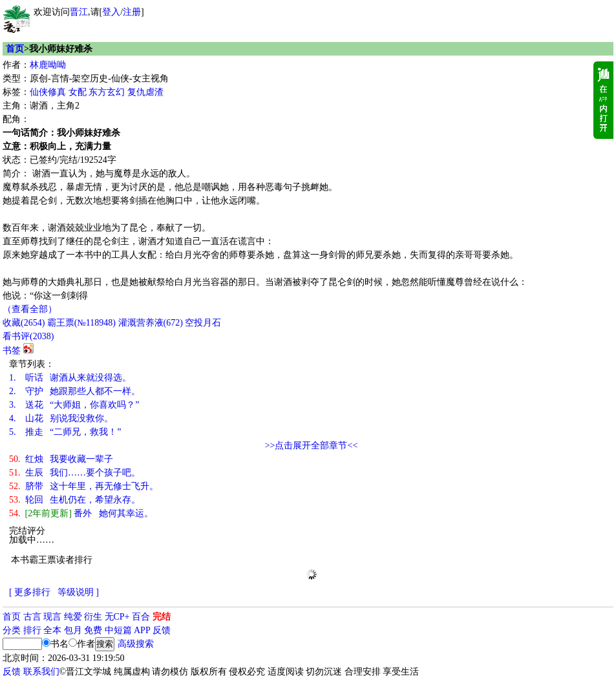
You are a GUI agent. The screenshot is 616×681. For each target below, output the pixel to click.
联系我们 (41, 672)
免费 (93, 630)
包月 (73, 630)
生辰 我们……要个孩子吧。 (75, 473)
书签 (12, 351)
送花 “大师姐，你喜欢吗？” (74, 405)
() (24, 323)
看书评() (28, 336)
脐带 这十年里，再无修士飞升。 (84, 486)
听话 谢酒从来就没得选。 (70, 378)
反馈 (162, 630)
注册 (132, 12)
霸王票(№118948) (81, 323)
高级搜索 (136, 644)
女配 (78, 92)
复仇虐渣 (145, 92)
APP (142, 630)
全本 (52, 630)
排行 (32, 630)
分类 (12, 630)
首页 (15, 49)
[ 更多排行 (30, 592)
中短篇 (118, 630)
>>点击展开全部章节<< (312, 445)
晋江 (79, 12)
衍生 (93, 617)
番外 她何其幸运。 (81, 513)
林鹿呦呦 (48, 65)
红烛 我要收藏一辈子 (61, 459)
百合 (141, 617)
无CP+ (117, 617)
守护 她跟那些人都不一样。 (75, 391)
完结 (162, 617)
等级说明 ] (78, 592)
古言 (32, 617)
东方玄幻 (107, 92)
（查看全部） (30, 309)
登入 (111, 12)
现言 (52, 617)
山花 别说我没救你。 (61, 418)
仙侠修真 (48, 92)
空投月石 (203, 323)
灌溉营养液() (151, 323)
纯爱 (73, 617)
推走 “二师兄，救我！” (65, 432)
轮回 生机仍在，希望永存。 (75, 500)
